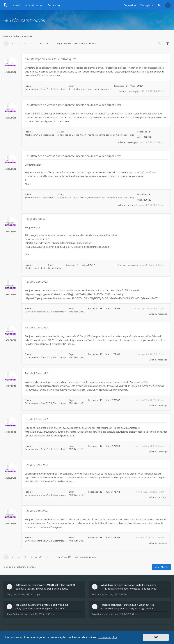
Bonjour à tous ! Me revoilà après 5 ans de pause (42, 589)
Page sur (64, 44)
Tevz (9, 594)
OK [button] (156, 637)
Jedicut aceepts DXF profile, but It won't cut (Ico (127, 605)
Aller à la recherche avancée (18, 36)
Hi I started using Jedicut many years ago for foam (128, 608)
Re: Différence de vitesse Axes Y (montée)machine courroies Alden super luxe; (73, 105)
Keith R (95, 594)
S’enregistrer (147, 5)
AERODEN (11, 72)
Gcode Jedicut (55, 268)
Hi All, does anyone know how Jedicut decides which (129, 589)
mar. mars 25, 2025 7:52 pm (124, 614)
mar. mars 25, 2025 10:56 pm (39, 614)
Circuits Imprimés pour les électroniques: (50, 59)
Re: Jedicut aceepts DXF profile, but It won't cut (42, 605)
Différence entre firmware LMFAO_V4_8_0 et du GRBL (45, 585)
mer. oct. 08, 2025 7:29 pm (114, 594)
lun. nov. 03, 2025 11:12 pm (26, 594)
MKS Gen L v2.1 (77, 312)
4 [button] (25, 44)
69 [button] (40, 44)
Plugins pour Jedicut (35, 268)
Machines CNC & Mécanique (39, 135)
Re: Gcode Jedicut (36, 219)
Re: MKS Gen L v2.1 (37, 282)
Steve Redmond (15, 614)
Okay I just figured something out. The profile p (41, 608)
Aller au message (128, 91)
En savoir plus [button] (108, 637)
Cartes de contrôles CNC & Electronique (45, 89)
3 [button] (19, 44)
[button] (47, 44)
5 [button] (32, 44)
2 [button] (12, 44)
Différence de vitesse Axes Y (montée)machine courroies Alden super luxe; (96, 135)
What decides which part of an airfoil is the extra (128, 585)
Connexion (130, 5)
